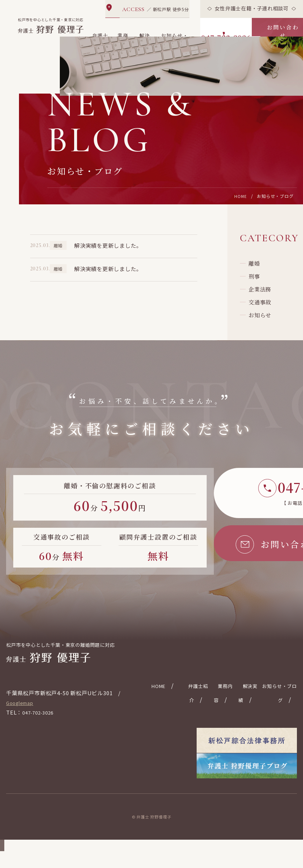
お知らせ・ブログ (175, 38)
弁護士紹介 (100, 38)
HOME (240, 214)
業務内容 (123, 38)
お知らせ (263, 351)
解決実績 (145, 38)
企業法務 (263, 316)
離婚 (258, 282)
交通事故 (263, 334)
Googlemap (22, 732)
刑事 (258, 299)
